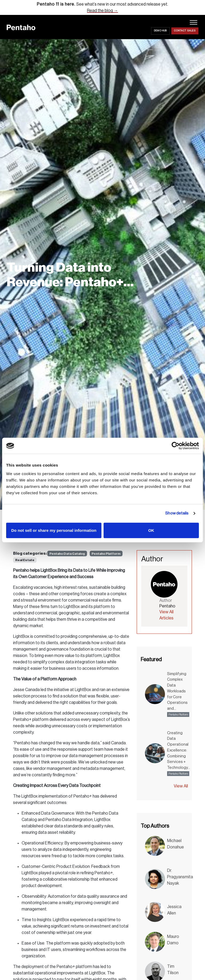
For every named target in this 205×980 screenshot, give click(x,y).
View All (181, 786)
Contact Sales (185, 31)
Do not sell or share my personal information (54, 530)
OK (151, 530)
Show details (177, 513)
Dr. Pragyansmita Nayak (180, 877)
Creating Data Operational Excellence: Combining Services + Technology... (179, 750)
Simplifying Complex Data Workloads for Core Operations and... (177, 691)
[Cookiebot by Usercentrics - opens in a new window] (176, 446)
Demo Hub (160, 31)
